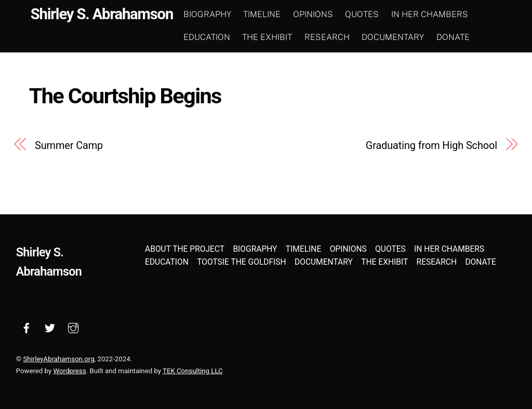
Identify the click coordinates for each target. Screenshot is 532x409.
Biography (208, 14)
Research (328, 37)
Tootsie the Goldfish (242, 262)
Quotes (363, 14)
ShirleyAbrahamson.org (58, 359)
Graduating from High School (431, 146)
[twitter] (50, 327)
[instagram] (73, 327)
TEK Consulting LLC (193, 371)
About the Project (185, 249)
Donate (454, 37)
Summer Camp (69, 146)
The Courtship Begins (125, 96)
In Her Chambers (430, 14)
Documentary (394, 37)
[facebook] (26, 327)
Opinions (314, 14)
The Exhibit (268, 37)
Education (207, 37)
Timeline (263, 14)
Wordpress (69, 371)
